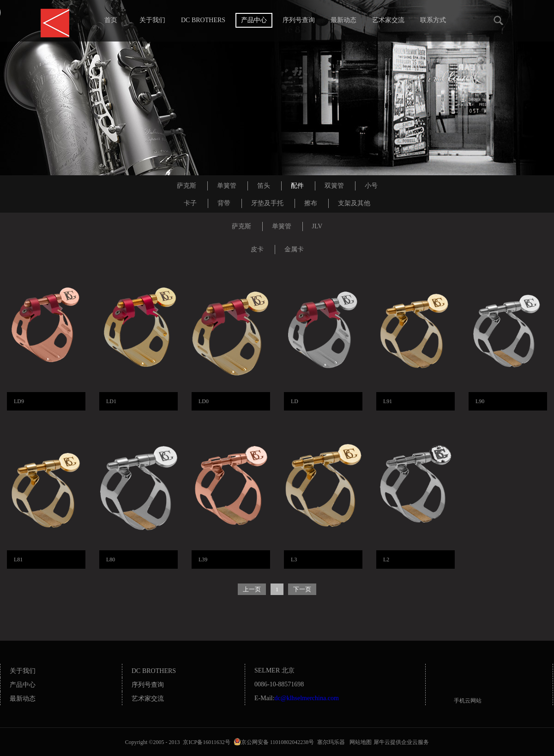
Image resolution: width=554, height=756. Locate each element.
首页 (111, 20)
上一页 (252, 589)
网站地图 (359, 742)
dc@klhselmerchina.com (307, 698)
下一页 (302, 589)
